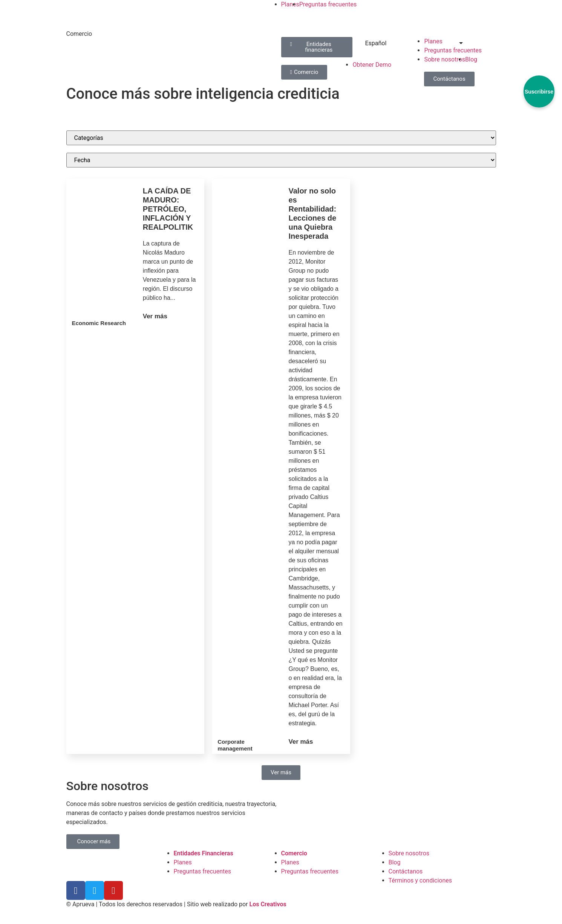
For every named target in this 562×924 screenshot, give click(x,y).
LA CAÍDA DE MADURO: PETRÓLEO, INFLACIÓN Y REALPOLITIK (168, 209)
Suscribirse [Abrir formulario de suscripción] (539, 92)
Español (371, 43)
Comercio (79, 34)
